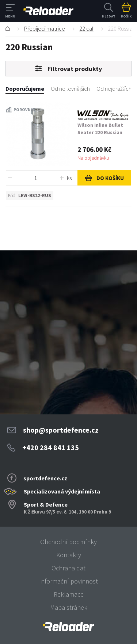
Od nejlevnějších (70, 89)
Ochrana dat (68, 568)
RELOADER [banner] (48, 11)
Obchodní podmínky (68, 542)
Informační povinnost (68, 581)
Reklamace (69, 594)
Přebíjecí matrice (45, 28)
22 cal (86, 28)
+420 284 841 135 (51, 447)
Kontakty (69, 555)
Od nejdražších (114, 89)
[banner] (68, 627)
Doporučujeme (25, 89)
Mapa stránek (69, 607)
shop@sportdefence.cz (61, 430)
